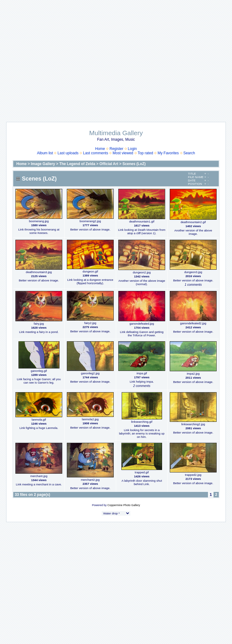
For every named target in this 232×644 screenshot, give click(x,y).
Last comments (96, 153)
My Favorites (168, 153)
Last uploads (68, 153)
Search (189, 153)
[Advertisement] (58, 58)
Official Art (109, 164)
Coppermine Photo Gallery (124, 505)
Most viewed (123, 153)
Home (100, 149)
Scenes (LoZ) (134, 164)
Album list (45, 153)
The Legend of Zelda (77, 164)
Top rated (145, 153)
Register (116, 149)
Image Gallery (43, 164)
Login (132, 149)
